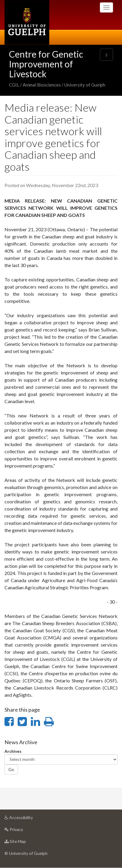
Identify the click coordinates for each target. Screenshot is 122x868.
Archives (13, 751)
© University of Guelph (26, 853)
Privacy (23, 831)
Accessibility (28, 819)
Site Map (25, 843)
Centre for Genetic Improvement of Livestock (46, 64)
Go (11, 769)
